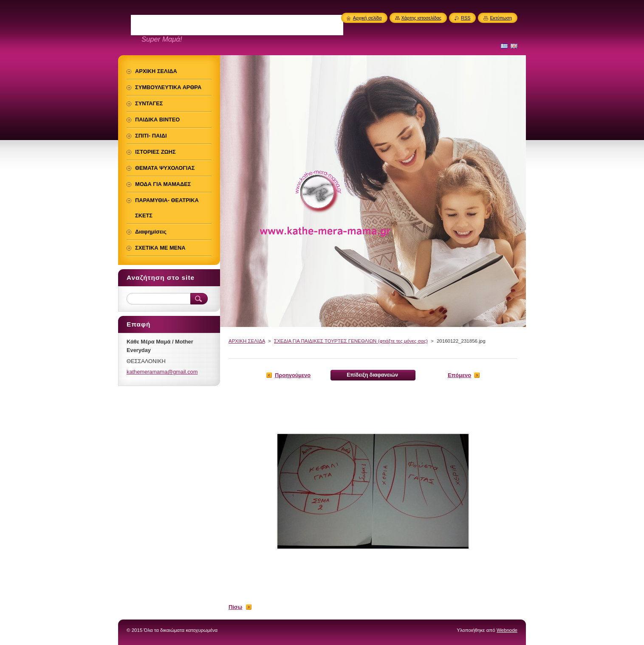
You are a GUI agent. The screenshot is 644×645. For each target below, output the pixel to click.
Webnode (507, 630)
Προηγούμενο (293, 375)
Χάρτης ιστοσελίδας (422, 18)
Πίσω (235, 607)
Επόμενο (459, 375)
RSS (466, 18)
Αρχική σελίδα (367, 18)
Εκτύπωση (501, 18)
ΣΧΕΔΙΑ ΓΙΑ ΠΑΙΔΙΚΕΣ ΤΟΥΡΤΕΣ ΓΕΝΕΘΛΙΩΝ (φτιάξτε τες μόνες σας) (351, 341)
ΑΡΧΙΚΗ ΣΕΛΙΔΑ (247, 341)
